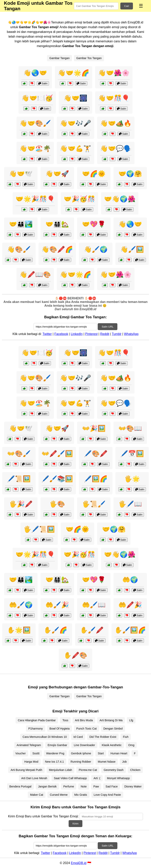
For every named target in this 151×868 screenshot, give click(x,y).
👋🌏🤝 (35, 73)
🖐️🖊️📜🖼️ (39, 529)
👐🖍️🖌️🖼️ (57, 454)
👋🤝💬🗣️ (116, 149)
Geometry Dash (114, 770)
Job (124, 762)
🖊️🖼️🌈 (96, 479)
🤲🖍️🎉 (130, 605)
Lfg (131, 720)
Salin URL (108, 327)
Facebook (61, 334)
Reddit (105, 334)
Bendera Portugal (20, 786)
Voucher (21, 753)
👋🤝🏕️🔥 (116, 123)
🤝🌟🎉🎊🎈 (35, 199)
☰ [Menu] (141, 6)
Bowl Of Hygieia (60, 729)
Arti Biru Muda (84, 720)
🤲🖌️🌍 (21, 605)
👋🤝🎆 (75, 98)
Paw (96, 786)
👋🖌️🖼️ (132, 249)
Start (101, 753)
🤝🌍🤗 (130, 174)
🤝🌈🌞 (94, 174)
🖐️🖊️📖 (130, 504)
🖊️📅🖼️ (132, 454)
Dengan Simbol (113, 729)
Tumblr (116, 334)
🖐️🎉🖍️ (21, 504)
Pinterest (91, 334)
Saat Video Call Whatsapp (70, 778)
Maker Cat (37, 795)
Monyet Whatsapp (118, 778)
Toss (65, 720)
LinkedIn (77, 334)
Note (84, 786)
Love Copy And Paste (107, 795)
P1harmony (36, 729)
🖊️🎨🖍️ (96, 454)
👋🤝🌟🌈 (74, 73)
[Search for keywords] (96, 6)
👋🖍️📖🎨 (35, 275)
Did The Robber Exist (103, 737)
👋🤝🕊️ (21, 174)
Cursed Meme (59, 795)
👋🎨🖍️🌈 (57, 249)
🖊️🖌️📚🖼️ (57, 479)
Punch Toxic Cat (87, 729)
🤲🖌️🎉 (57, 605)
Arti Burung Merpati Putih (26, 770)
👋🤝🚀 (57, 174)
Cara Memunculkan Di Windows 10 (45, 737)
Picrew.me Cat (88, 770)
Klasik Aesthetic (112, 745)
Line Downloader (84, 745)
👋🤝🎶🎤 (75, 123)
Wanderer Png (55, 753)
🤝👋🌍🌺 (120, 199)
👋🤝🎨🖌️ (35, 123)
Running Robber (81, 762)
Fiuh (126, 737)
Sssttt (36, 753)
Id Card (78, 737)
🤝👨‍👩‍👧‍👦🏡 (57, 224)
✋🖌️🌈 (55, 630)
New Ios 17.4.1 (54, 762)
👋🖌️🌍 (96, 249)
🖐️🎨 (57, 504)
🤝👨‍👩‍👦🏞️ (21, 224)
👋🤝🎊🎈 (114, 98)
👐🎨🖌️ (19, 454)
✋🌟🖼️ (19, 630)
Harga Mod (31, 762)
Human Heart (119, 753)
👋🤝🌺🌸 (114, 73)
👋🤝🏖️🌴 (35, 149)
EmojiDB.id (79, 863)
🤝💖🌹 (94, 224)
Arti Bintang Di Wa (111, 720)
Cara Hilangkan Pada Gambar (37, 720)
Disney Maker (133, 786)
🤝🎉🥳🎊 (79, 199)
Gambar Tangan (59, 58)
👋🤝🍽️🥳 (37, 98)
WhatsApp (131, 334)
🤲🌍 (130, 580)
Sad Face (112, 786)
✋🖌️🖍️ (92, 630)
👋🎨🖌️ (19, 249)
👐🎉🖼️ (94, 428)
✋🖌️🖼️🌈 (130, 630)
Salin (43, 83)
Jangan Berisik (47, 786)
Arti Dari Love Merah (34, 778)
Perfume (69, 786)
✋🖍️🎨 (75, 655)
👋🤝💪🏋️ (75, 149)
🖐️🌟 (132, 479)
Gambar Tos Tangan (89, 58)
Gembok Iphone (81, 753)
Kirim (75, 824)
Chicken (135, 770)
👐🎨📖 (130, 428)
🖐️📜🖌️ (94, 504)
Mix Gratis (81, 795)
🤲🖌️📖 (94, 605)
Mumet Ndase (107, 762)
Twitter (47, 334)
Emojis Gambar (57, 745)
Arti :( (97, 778)
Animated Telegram (29, 745)
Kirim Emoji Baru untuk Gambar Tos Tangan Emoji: (43, 816)
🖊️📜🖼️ (19, 479)
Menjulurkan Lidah (61, 770)
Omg (131, 745)
